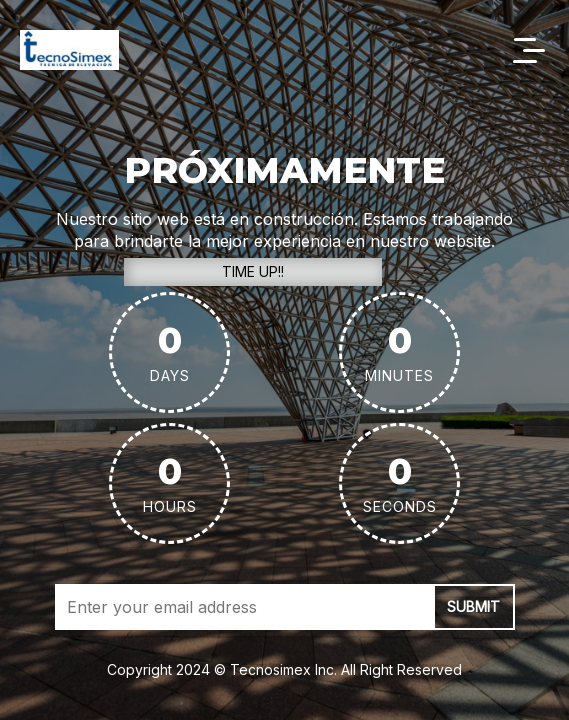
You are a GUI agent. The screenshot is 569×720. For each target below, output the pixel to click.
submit (473, 606)
